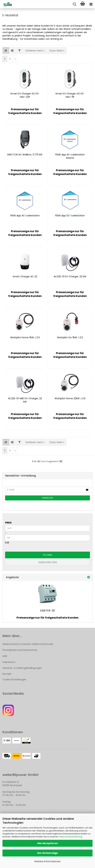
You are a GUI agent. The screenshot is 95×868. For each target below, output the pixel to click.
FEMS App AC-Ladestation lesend (70, 156)
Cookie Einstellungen (14, 680)
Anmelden (48, 498)
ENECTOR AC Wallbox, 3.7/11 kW (25, 155)
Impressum (9, 662)
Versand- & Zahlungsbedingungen (22, 668)
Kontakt (7, 674)
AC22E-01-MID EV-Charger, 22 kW (25, 400)
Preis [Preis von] (8, 523)
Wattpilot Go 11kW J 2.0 (70, 337)
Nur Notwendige (48, 853)
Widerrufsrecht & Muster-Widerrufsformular (28, 644)
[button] (6, 51)
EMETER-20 (48, 611)
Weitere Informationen (47, 861)
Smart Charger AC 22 (25, 276)
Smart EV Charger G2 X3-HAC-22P (25, 95)
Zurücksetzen (48, 562)
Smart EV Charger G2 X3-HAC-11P (70, 95)
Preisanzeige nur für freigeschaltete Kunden (47, 618)
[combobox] (35, 51)
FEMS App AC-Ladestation (25, 216)
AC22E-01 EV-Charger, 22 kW (70, 276)
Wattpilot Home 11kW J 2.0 (25, 337)
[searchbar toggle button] (74, 4)
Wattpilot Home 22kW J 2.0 (70, 398)
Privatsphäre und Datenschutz (20, 650)
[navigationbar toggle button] (91, 4)
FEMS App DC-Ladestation (70, 216)
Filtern (47, 555)
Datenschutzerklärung (70, 837)
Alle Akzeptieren (47, 843)
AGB (5, 656)
